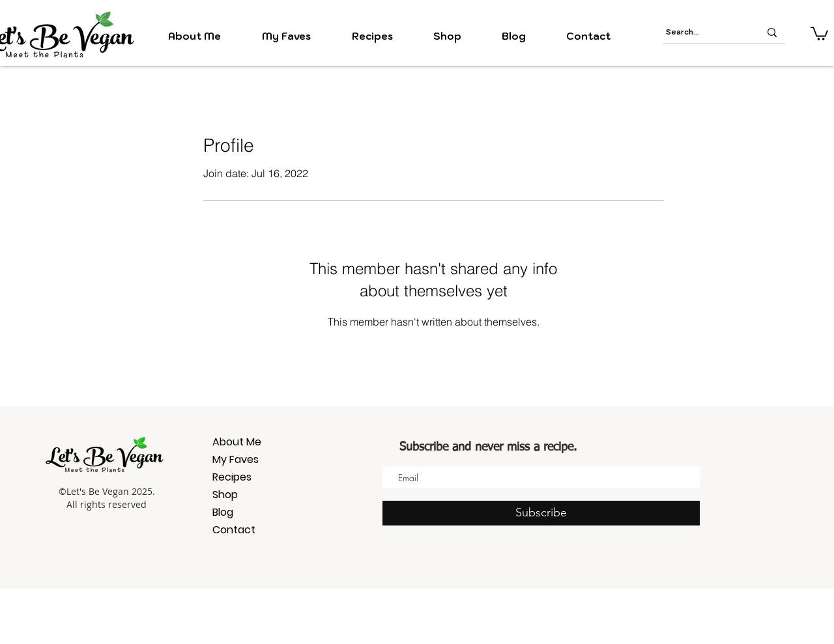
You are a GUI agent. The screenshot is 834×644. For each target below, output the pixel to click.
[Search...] (703, 32)
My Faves (236, 459)
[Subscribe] (541, 513)
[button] (819, 33)
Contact (234, 530)
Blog (223, 512)
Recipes (232, 477)
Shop (225, 495)
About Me (237, 442)
